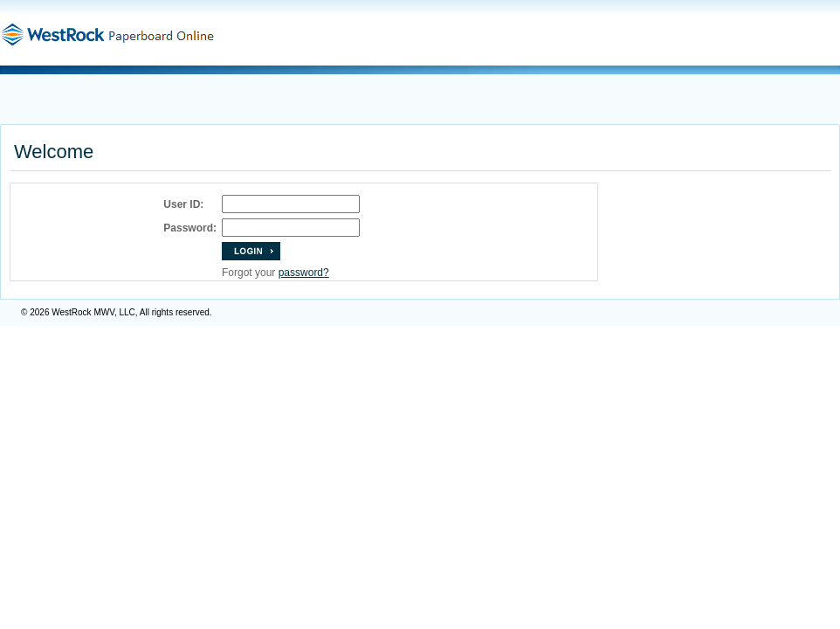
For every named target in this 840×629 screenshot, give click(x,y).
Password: (190, 228)
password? (304, 273)
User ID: (183, 204)
